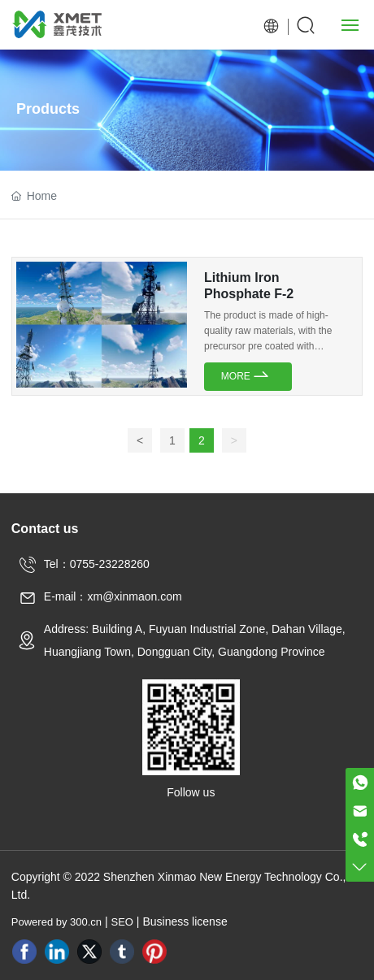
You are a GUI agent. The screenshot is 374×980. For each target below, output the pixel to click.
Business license (185, 921)
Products (48, 109)
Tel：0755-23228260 (97, 564)
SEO (122, 922)
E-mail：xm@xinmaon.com (113, 596)
